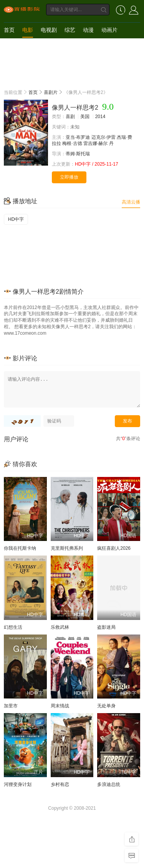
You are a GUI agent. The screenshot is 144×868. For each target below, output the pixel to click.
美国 (85, 117)
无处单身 (106, 706)
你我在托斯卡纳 (20, 548)
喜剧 (70, 117)
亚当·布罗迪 (78, 137)
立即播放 (69, 177)
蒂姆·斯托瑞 (78, 154)
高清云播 (131, 202)
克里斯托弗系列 (67, 548)
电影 (28, 30)
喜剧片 (51, 92)
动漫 (88, 30)
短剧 (9, 45)
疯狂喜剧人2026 (114, 548)
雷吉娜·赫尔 (95, 143)
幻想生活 (13, 627)
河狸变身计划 (18, 784)
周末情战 (60, 706)
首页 (9, 30)
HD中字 (16, 219)
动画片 (109, 30)
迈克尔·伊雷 (103, 137)
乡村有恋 (60, 784)
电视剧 (49, 30)
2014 (100, 117)
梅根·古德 (72, 143)
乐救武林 (60, 627)
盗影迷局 (106, 627)
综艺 (70, 30)
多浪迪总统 (109, 784)
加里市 (11, 706)
